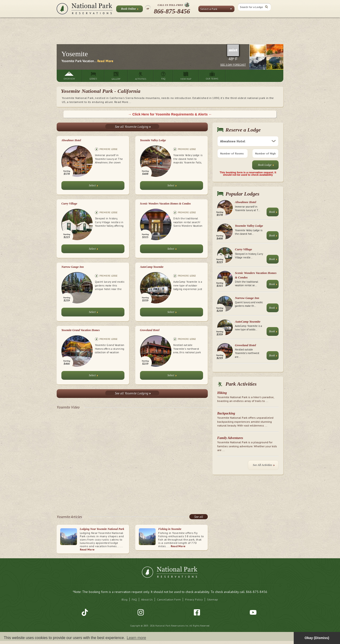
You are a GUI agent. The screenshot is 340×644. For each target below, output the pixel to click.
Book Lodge (266, 166)
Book (273, 213)
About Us (147, 599)
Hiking (222, 393)
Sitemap (212, 599)
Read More (105, 61)
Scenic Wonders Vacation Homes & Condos (165, 204)
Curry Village (69, 204)
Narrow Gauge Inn (73, 267)
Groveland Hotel (150, 330)
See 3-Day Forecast (233, 65)
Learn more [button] (136, 638)
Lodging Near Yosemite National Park (102, 529)
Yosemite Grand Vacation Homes (81, 330)
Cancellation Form (169, 599)
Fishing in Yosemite (170, 529)
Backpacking (226, 413)
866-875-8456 (172, 11)
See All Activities (264, 466)
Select (93, 186)
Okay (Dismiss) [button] (317, 638)
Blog (125, 599)
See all (199, 517)
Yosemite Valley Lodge (153, 140)
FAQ (134, 599)
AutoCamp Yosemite (152, 267)
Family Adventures (230, 438)
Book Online (130, 10)
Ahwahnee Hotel (71, 140)
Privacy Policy (194, 599)
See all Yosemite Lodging (133, 127)
